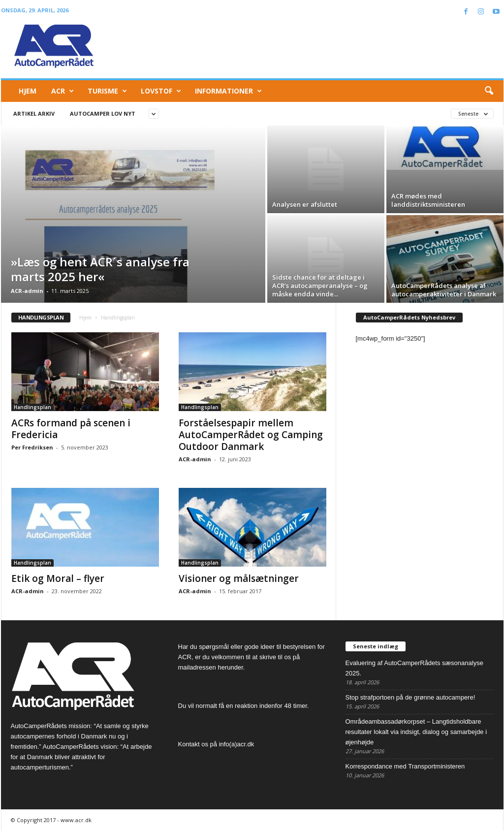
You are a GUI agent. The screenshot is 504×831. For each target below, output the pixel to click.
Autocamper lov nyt (103, 113)
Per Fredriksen (32, 447)
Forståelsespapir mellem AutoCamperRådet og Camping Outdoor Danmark (251, 435)
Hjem (28, 91)
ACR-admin (27, 291)
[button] (489, 91)
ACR (63, 91)
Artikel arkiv (34, 113)
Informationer (228, 91)
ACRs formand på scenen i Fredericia (71, 429)
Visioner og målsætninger (239, 578)
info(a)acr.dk (237, 744)
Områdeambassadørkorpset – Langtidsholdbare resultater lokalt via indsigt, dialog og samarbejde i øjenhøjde (416, 732)
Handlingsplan (32, 407)
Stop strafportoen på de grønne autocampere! (410, 697)
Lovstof (161, 91)
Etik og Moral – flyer (58, 578)
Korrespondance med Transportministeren (405, 766)
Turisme (107, 91)
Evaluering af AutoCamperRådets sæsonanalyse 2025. (414, 668)
